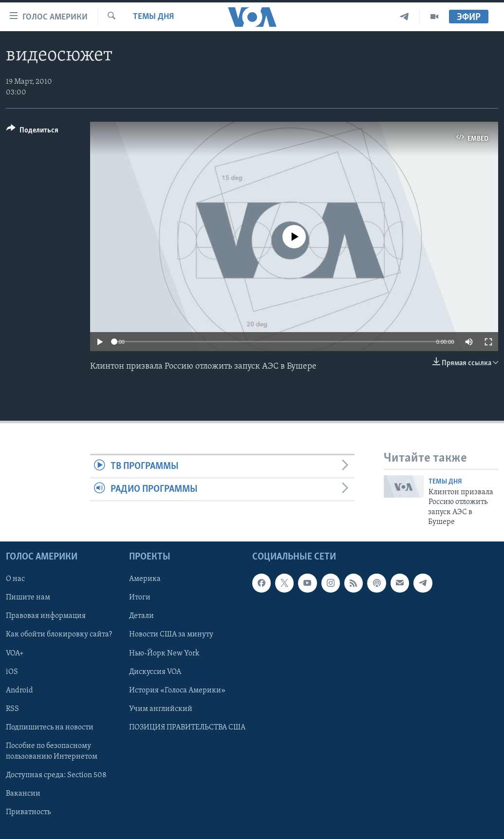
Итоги (140, 598)
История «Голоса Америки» (177, 690)
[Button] (32, 132)
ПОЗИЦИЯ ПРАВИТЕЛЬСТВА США (187, 727)
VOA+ (15, 653)
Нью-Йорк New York (164, 653)
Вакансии (23, 794)
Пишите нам (28, 598)
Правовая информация (46, 616)
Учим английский (161, 709)
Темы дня (153, 17)
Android (19, 690)
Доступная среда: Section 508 (56, 775)
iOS (12, 672)
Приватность (28, 812)
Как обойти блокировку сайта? (59, 635)
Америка (145, 579)
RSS (12, 709)
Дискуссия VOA (155, 672)
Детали (141, 616)
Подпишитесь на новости (50, 727)
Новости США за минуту (171, 635)
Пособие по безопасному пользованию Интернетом (52, 751)
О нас (15, 579)
